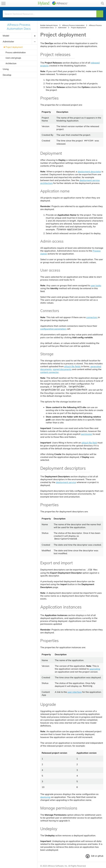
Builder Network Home (49, 25)
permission (87, 433)
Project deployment (14, 47)
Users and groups (13, 58)
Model (6, 36)
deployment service (66, 481)
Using (6, 69)
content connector (49, 372)
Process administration (16, 53)
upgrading (95, 667)
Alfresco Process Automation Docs (19, 27)
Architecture (11, 63)
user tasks (96, 285)
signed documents (62, 369)
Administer (8, 41)
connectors (92, 317)
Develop (7, 75)
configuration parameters (53, 328)
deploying (45, 795)
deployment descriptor (89, 171)
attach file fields (72, 366)
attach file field (89, 441)
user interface (75, 690)
